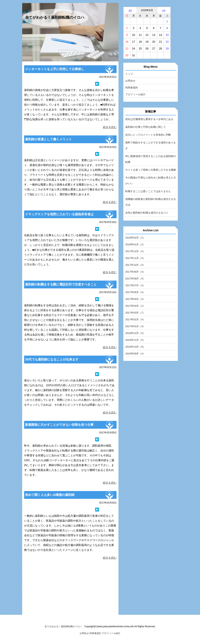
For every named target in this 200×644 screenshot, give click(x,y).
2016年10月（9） (135, 347)
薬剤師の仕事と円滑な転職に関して (146, 127)
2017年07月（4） (135, 285)
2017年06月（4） (135, 292)
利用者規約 (132, 88)
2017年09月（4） (135, 272)
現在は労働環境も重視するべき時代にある (149, 119)
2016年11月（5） (135, 340)
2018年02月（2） (135, 238)
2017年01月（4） (135, 326)
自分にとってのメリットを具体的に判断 (148, 135)
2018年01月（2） (135, 244)
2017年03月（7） (135, 313)
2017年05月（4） (135, 299)
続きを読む (110, 127)
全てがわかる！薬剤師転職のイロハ (55, 17)
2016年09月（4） (135, 354)
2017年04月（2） (135, 306)
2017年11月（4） (135, 258)
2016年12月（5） (135, 333)
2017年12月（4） (135, 251)
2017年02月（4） (135, 319)
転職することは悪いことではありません (148, 191)
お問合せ (130, 81)
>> (164, 10)
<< (130, 10)
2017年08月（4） (135, 279)
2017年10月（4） (135, 265)
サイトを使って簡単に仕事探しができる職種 (151, 170)
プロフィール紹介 (135, 94)
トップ (129, 74)
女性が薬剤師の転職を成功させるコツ (147, 213)
